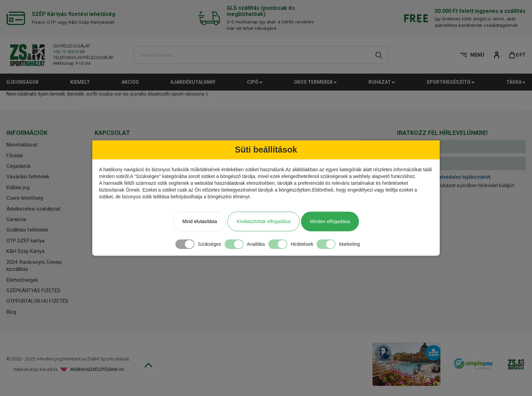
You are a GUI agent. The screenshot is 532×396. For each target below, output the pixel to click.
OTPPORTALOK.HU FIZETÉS (37, 301)
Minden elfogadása (330, 221)
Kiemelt (80, 82)
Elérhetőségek (22, 280)
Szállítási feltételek (27, 230)
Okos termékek (315, 82)
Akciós (130, 82)
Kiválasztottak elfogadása (263, 221)
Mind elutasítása (199, 221)
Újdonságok (23, 82)
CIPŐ (255, 82)
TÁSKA (516, 82)
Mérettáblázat (22, 145)
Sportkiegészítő (451, 82)
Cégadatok (18, 166)
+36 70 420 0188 (69, 52)
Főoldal (15, 156)
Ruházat (382, 82)
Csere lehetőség (25, 198)
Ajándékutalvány (193, 82)
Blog (11, 312)
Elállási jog (18, 187)
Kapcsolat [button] (112, 133)
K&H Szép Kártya (25, 251)
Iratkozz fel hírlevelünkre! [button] (442, 133)
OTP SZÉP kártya (25, 241)
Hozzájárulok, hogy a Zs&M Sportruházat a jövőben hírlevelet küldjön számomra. (438, 189)
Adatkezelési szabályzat (33, 209)
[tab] (45, 133)
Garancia (16, 219)
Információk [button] (27, 133)
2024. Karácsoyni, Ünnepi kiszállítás (34, 266)
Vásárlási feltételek (28, 177)
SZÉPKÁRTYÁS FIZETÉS (33, 291)
